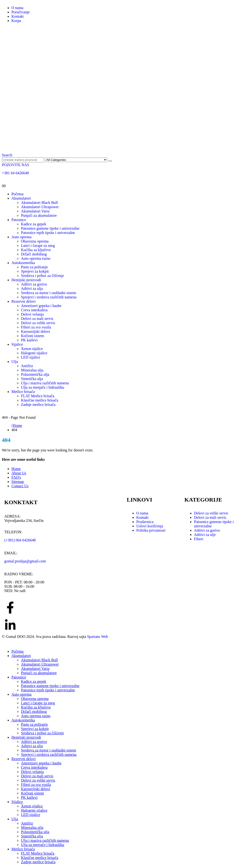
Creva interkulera (34, 310)
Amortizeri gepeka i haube (41, 306)
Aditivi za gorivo (34, 284)
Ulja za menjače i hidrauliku (43, 387)
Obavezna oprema (35, 241)
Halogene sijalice (34, 353)
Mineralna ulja (32, 370)
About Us (19, 473)
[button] (7, 155)
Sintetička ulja (32, 379)
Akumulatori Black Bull (39, 203)
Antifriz (27, 366)
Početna (18, 194)
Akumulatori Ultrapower (40, 207)
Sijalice (17, 344)
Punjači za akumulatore (39, 215)
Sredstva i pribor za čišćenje (42, 276)
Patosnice (19, 220)
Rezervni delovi (24, 301)
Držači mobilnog (34, 254)
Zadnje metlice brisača (38, 405)
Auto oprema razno (36, 258)
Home (16, 469)
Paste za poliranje (34, 267)
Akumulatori (21, 198)
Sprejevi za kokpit (35, 271)
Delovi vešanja (32, 314)
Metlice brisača (23, 392)
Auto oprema (21, 237)
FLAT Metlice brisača (38, 396)
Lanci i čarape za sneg (38, 246)
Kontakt (18, 16)
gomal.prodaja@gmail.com (25, 561)
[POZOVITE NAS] (122, 169)
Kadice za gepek (34, 224)
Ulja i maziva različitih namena (45, 383)
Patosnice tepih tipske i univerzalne (48, 233)
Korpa (16, 21)
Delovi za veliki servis (38, 323)
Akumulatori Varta (35, 211)
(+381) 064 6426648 (20, 540)
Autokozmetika (23, 263)
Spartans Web (97, 637)
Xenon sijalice (32, 349)
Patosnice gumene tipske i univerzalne (50, 228)
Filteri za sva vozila (36, 327)
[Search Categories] (76, 160)
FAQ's (16, 477)
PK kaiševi (29, 340)
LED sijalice (30, 357)
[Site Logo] (122, 146)
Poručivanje (20, 12)
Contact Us (20, 486)
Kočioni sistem (32, 336)
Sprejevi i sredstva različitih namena (49, 297)
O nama (17, 8)
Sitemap (18, 482)
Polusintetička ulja (35, 374)
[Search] (110, 161)
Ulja (15, 362)
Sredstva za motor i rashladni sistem (49, 293)
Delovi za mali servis (37, 319)
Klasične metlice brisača (40, 400)
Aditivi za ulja (32, 288)
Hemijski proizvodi (26, 280)
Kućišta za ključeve (36, 250)
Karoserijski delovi (36, 331)
